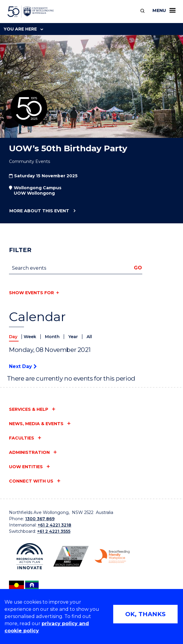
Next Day (23, 366)
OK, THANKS (145, 614)
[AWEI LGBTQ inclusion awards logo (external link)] (71, 556)
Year (74, 337)
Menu (164, 10)
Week (31, 337)
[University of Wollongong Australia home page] (31, 12)
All (89, 337)
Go (138, 268)
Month (53, 337)
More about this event (39, 211)
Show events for (31, 293)
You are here (23, 29)
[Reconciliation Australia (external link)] (30, 556)
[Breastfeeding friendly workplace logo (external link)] (112, 556)
